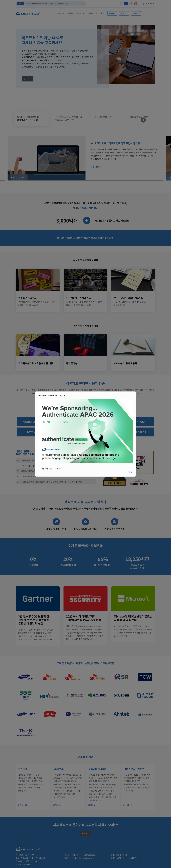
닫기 (131, 472)
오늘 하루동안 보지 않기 (50, 468)
